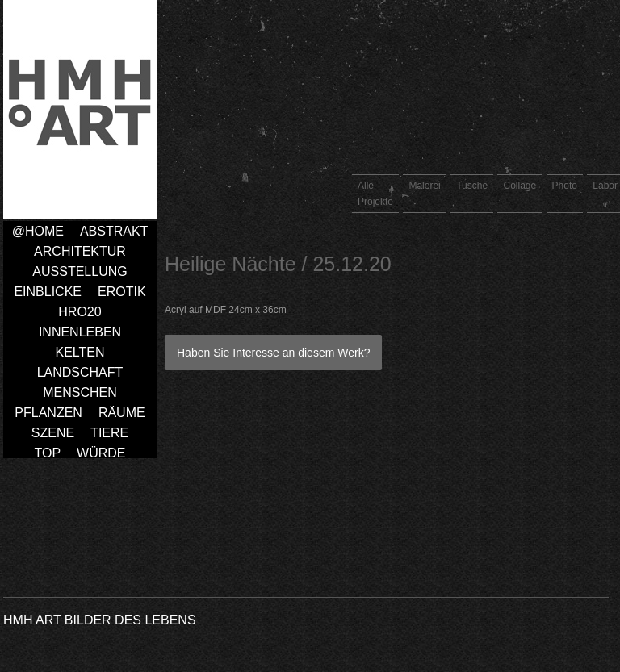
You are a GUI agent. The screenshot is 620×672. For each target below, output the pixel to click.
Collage (519, 186)
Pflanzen (48, 413)
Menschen (80, 392)
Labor (605, 186)
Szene (53, 433)
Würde (101, 453)
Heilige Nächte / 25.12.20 (278, 264)
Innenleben (80, 332)
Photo (565, 186)
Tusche (472, 186)
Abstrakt (114, 231)
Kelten (80, 352)
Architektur (80, 251)
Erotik (122, 292)
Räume (122, 413)
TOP (47, 453)
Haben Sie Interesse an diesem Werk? (273, 353)
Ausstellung (80, 271)
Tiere (109, 433)
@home (38, 231)
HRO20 (80, 312)
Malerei (424, 186)
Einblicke (48, 292)
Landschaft (80, 372)
